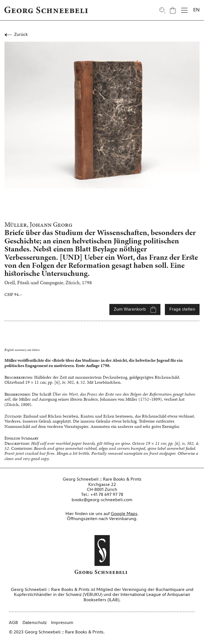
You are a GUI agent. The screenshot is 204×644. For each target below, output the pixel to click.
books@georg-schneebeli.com (102, 500)
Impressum (62, 623)
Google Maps (124, 514)
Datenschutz (35, 623)
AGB (13, 623)
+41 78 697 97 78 (107, 495)
